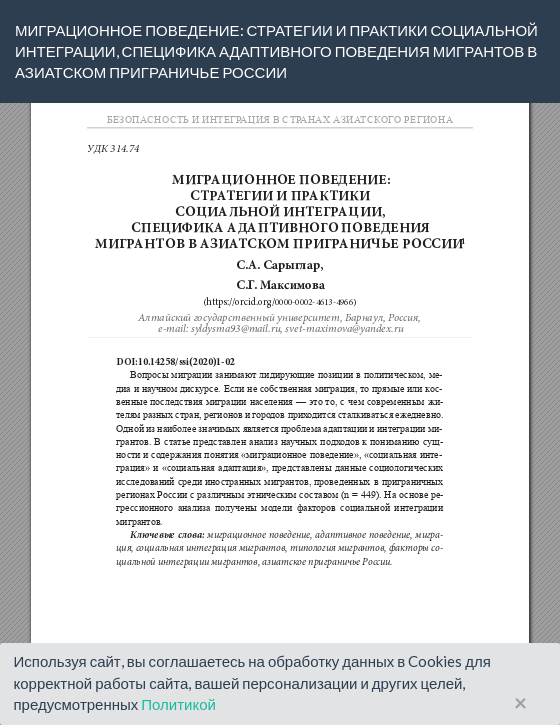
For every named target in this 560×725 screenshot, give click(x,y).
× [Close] (520, 703)
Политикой (178, 704)
